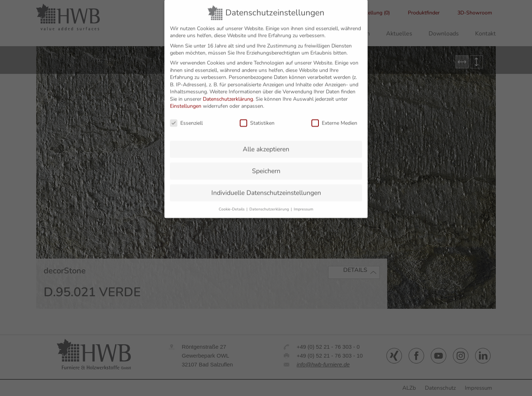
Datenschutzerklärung (228, 94)
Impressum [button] (303, 204)
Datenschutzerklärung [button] (270, 204)
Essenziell (186, 118)
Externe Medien (334, 118)
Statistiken (257, 118)
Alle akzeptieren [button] (266, 144)
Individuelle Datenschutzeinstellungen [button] (266, 187)
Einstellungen (186, 101)
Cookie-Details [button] (232, 204)
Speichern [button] (266, 165)
